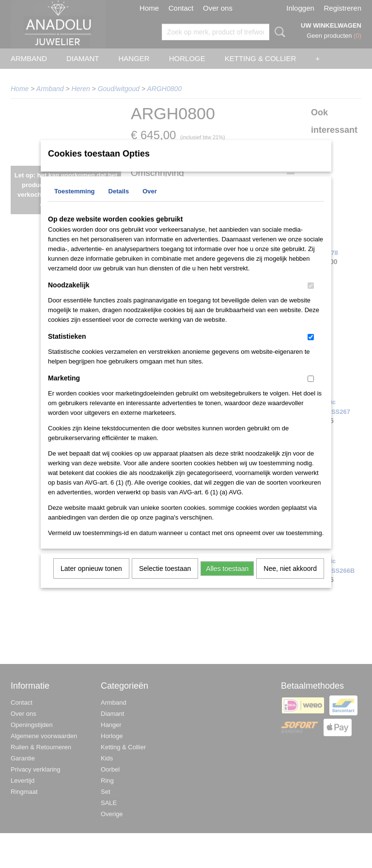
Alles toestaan (227, 581)
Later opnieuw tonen (91, 581)
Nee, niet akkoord (290, 581)
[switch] (311, 298)
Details (119, 204)
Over (150, 204)
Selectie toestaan (165, 581)
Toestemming (75, 204)
